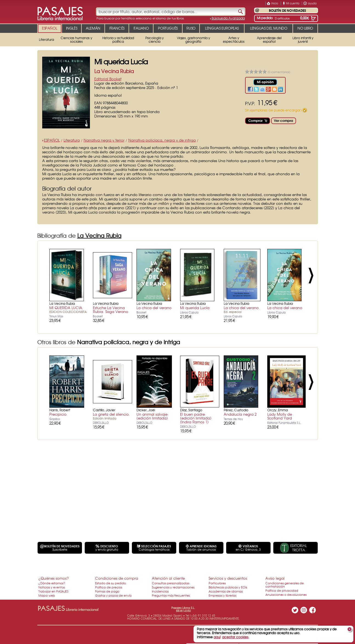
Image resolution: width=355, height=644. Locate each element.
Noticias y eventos (52, 587)
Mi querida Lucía (195, 308)
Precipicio (58, 414)
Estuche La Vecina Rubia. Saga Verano (111, 310)
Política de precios (109, 587)
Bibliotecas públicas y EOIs (228, 587)
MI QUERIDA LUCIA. (68, 309)
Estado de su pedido (110, 583)
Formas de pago (107, 591)
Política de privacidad (282, 590)
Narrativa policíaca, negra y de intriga (162, 140)
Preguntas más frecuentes (171, 595)
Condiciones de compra (117, 578)
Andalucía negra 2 (240, 414)
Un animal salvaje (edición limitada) (152, 416)
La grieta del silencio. (111, 416)
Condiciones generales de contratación (285, 585)
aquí (217, 637)
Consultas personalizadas (171, 583)
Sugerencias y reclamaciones (173, 587)
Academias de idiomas (226, 591)
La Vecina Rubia (114, 71)
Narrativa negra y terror (104, 140)
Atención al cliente (168, 578)
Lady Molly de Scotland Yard (280, 416)
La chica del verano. (242, 309)
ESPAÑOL (52, 140)
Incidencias (160, 591)
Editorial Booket (108, 79)
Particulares (217, 583)
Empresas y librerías (222, 595)
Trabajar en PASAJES (53, 591)
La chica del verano (154, 308)
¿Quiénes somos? (54, 578)
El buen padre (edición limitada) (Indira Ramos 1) (196, 418)
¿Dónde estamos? (52, 583)
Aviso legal (275, 578)
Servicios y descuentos (228, 578)
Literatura (72, 140)
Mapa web (47, 595)
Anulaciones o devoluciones (286, 594)
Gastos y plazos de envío (113, 595)
